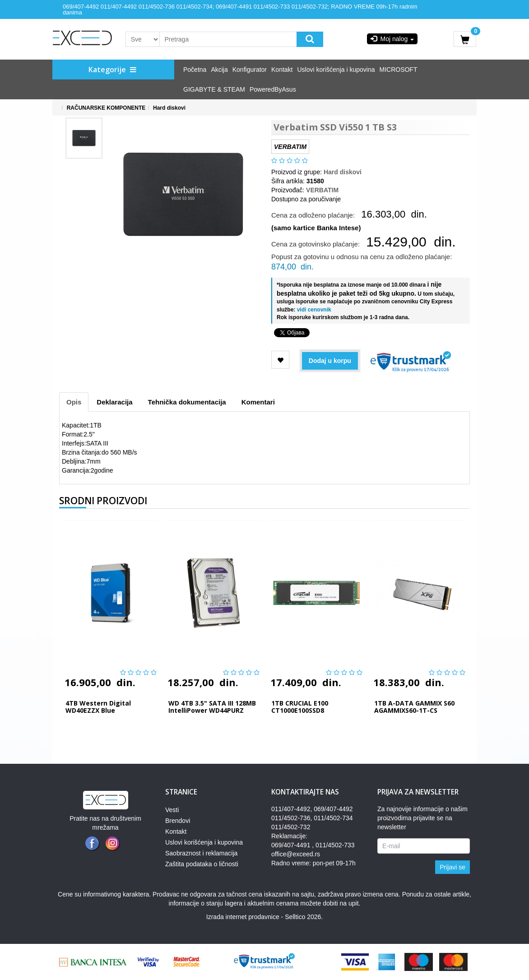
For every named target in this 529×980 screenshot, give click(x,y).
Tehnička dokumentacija (187, 402)
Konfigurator (250, 70)
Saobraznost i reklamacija (201, 853)
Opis (74, 402)
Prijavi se (452, 867)
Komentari (258, 402)
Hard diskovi (169, 108)
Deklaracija (114, 402)
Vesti (172, 810)
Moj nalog (392, 39)
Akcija (219, 70)
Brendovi (178, 821)
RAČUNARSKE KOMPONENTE (106, 108)
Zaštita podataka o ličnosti (202, 864)
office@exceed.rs (296, 854)
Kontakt (282, 70)
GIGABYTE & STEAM (214, 89)
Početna (195, 70)
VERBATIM (322, 190)
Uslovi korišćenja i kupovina (336, 70)
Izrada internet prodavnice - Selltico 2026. (264, 917)
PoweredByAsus (273, 89)
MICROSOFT (398, 70)
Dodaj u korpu (330, 361)
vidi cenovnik (313, 310)
